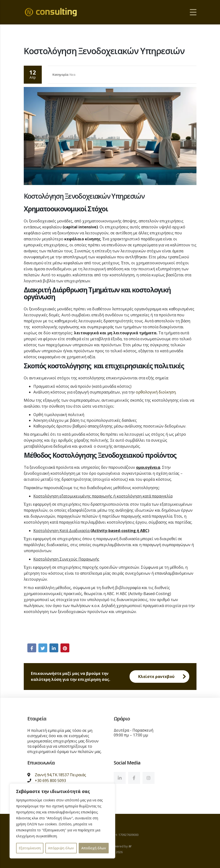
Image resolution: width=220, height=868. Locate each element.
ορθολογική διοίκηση (156, 393)
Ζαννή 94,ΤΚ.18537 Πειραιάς (60, 775)
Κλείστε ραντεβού (164, 677)
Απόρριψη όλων (61, 848)
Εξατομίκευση (30, 848)
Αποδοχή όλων (94, 848)
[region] (62, 821)
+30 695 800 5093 (50, 781)
